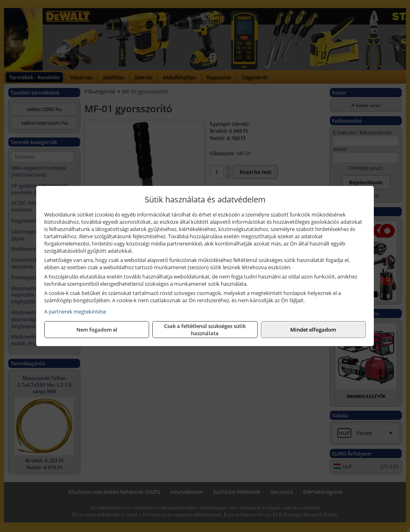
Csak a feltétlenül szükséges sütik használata (205, 330)
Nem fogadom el (97, 330)
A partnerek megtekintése (75, 311)
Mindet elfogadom (313, 330)
